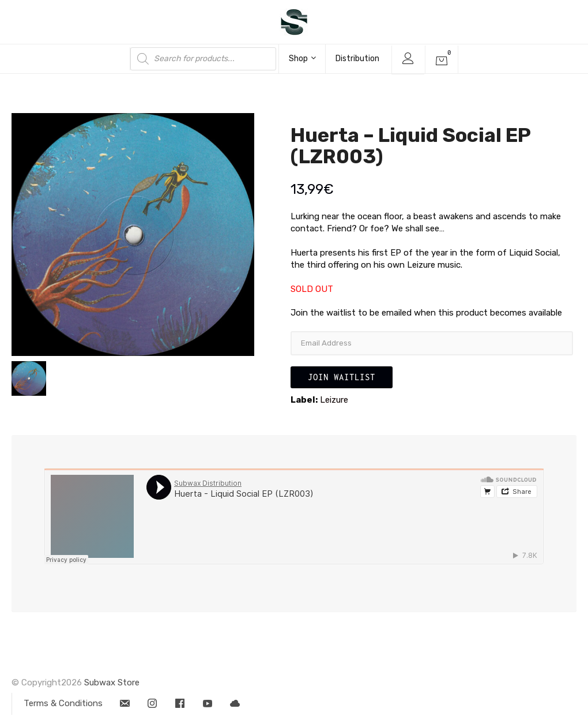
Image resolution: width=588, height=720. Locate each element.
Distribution (357, 59)
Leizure (334, 400)
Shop (302, 59)
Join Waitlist (342, 377)
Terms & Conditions (63, 703)
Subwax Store (112, 682)
